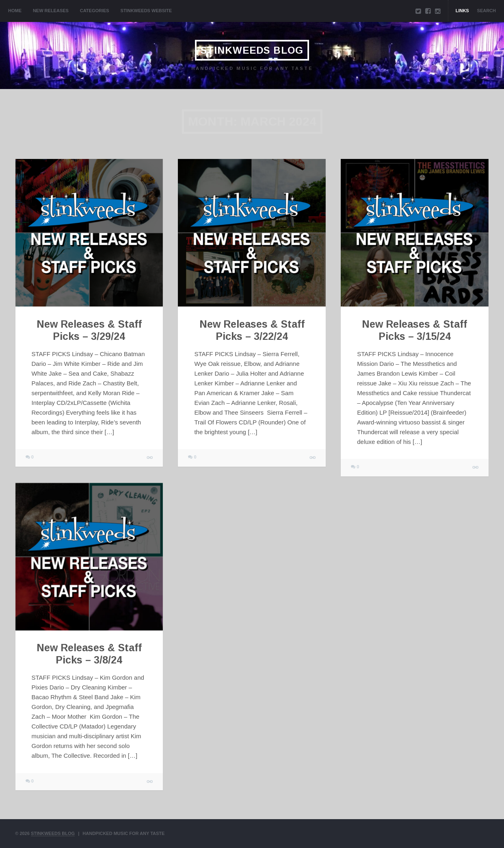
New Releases (51, 11)
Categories (95, 11)
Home (15, 11)
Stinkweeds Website (146, 11)
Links (462, 11)
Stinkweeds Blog (252, 50)
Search (487, 11)
